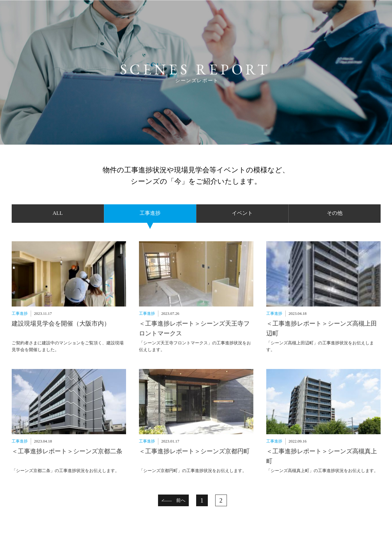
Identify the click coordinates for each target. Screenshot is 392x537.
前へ (181, 500)
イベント (242, 213)
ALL (58, 213)
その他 (335, 213)
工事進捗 (150, 213)
